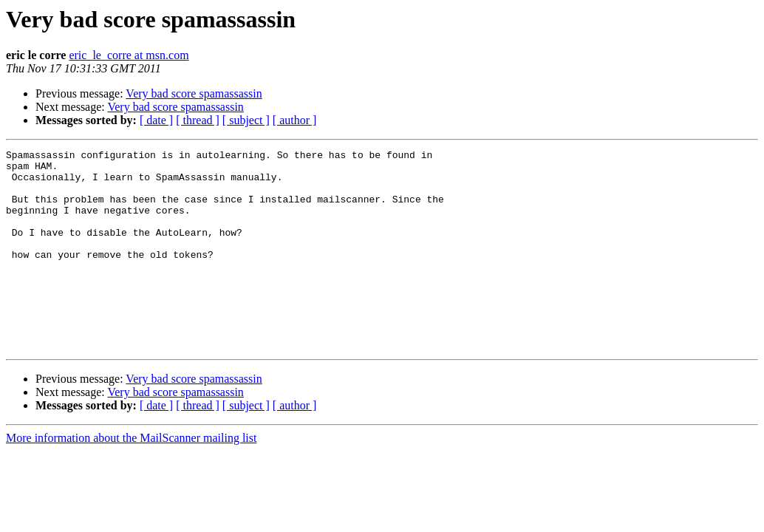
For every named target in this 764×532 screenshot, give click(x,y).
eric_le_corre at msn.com (129, 55)
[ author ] (295, 120)
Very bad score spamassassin (194, 93)
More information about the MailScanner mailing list (131, 478)
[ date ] (156, 120)
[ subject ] (246, 120)
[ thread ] (198, 120)
